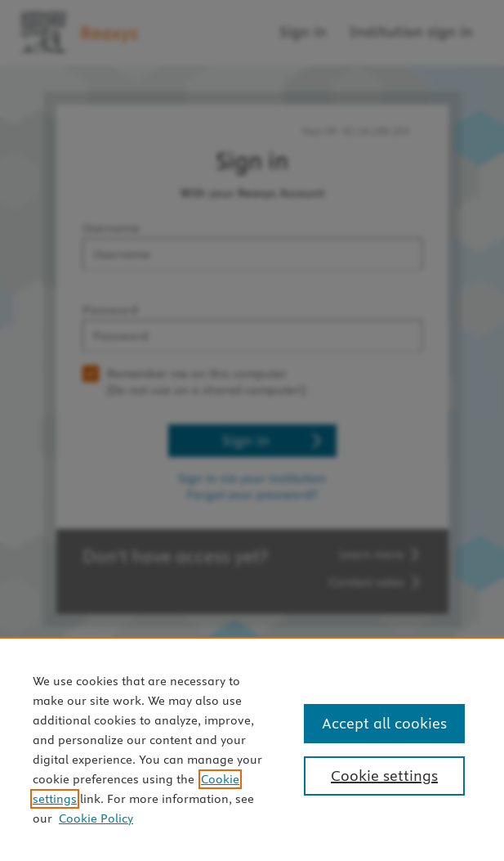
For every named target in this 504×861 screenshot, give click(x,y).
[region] (252, 749)
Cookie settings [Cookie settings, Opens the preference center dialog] (384, 776)
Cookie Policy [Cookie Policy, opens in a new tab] (96, 818)
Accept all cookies (384, 723)
